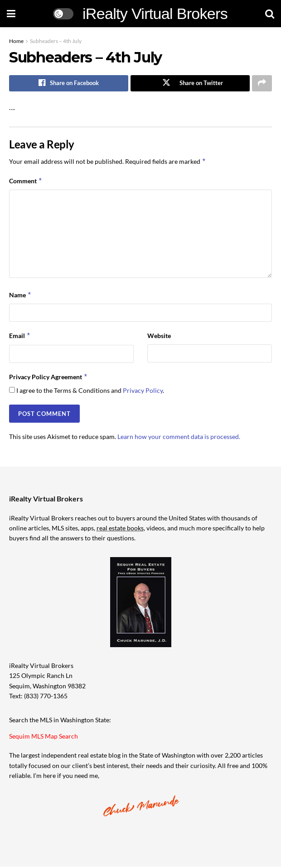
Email (20, 337)
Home (16, 41)
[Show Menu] (11, 14)
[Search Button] (270, 14)
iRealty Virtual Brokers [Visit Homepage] (155, 14)
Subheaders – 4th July (56, 41)
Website (159, 337)
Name (20, 296)
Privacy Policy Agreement (48, 378)
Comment (26, 182)
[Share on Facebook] (69, 84)
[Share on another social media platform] (262, 84)
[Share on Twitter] (190, 84)
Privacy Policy (143, 392)
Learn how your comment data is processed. (179, 438)
